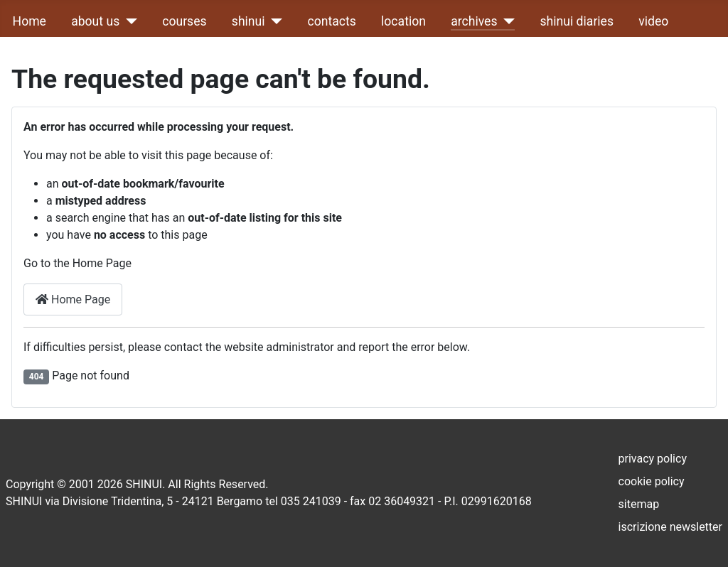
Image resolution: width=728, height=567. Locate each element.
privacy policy (653, 459)
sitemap (639, 504)
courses (184, 21)
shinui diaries (577, 21)
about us (95, 21)
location (403, 21)
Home (30, 21)
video (653, 21)
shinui (248, 21)
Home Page (73, 299)
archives (474, 21)
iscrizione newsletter (670, 527)
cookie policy (652, 481)
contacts (332, 21)
